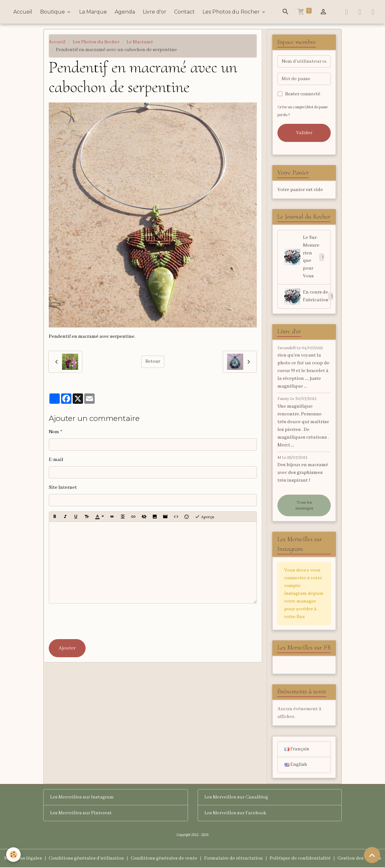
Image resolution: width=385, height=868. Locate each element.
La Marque (93, 12)
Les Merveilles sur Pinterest (81, 814)
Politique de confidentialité (301, 859)
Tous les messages (304, 506)
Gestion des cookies (360, 859)
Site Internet (63, 488)
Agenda (125, 12)
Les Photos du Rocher (232, 12)
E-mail (56, 460)
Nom (54, 432)
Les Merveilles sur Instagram (82, 798)
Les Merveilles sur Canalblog (236, 798)
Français (297, 750)
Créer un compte (291, 107)
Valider (304, 133)
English (296, 766)
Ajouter (67, 648)
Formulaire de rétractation (234, 859)
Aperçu (204, 517)
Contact (184, 12)
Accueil (23, 12)
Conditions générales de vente (164, 859)
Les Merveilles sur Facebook (235, 814)
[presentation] (98, 621)
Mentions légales (22, 859)
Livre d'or (155, 12)
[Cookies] (14, 855)
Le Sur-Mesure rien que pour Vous (304, 257)
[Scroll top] (372, 855)
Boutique (53, 12)
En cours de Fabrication (307, 297)
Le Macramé (140, 42)
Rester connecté (303, 94)
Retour (153, 362)
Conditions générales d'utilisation (86, 859)
